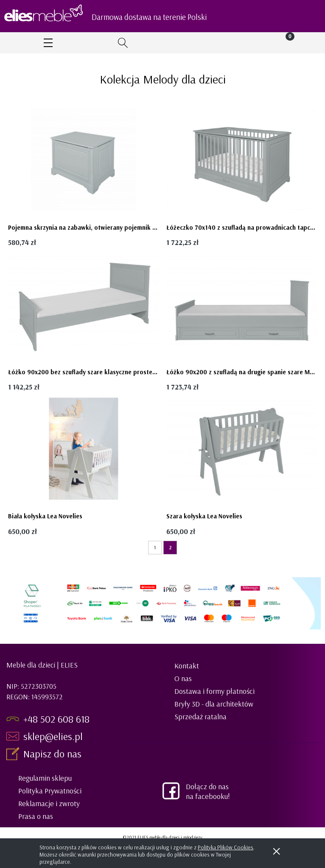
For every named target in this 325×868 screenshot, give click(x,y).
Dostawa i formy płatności (214, 691)
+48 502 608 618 (56, 719)
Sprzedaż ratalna (200, 716)
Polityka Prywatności (50, 791)
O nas (183, 678)
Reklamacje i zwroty (49, 803)
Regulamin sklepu (45, 778)
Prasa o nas (36, 816)
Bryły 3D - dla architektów (214, 704)
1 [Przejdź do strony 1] (155, 547)
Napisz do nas (54, 754)
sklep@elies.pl (53, 736)
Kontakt (187, 666)
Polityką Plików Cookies (226, 847)
